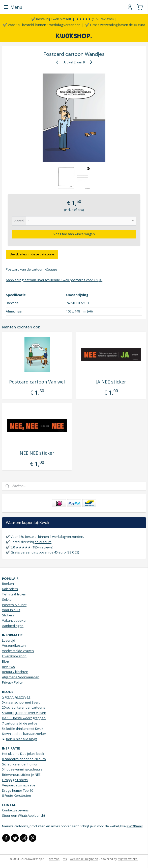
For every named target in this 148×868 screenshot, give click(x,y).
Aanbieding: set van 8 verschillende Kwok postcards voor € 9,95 (54, 280)
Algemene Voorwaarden (21, 677)
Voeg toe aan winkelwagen (74, 234)
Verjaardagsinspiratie (19, 785)
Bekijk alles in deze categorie (32, 254)
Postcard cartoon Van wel (37, 382)
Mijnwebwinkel (128, 859)
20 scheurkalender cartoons (24, 707)
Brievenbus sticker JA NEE (21, 775)
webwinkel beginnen (84, 859)
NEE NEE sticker (37, 453)
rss (65, 859)
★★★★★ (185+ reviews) (95, 19)
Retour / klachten (15, 672)
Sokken (8, 599)
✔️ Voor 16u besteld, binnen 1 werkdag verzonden (42, 25)
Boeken (8, 584)
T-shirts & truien (14, 594)
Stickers (8, 615)
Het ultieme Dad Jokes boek (23, 754)
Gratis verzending (24, 552)
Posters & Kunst (14, 605)
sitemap (54, 859)
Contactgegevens (15, 810)
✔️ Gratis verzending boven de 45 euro (115, 25)
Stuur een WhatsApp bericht (24, 815)
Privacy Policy (12, 682)
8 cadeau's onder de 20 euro (24, 759)
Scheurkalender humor (20, 764)
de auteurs (43, 542)
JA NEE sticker (111, 382)
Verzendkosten (14, 645)
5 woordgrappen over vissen (24, 713)
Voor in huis (11, 610)
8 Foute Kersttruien (17, 795)
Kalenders (10, 589)
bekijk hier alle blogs (22, 739)
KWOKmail (135, 826)
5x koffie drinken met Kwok (23, 729)
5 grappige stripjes (16, 697)
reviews (46, 547)
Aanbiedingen (13, 626)
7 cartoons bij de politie (20, 723)
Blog (5, 661)
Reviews (8, 667)
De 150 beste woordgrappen (24, 718)
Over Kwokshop (14, 656)
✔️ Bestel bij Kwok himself (51, 19)
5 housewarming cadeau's (22, 769)
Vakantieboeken (15, 620)
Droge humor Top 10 (18, 790)
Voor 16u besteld (24, 537)
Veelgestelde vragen (18, 651)
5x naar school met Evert (21, 702)
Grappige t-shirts (15, 780)
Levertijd (9, 640)
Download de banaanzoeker (24, 734)
